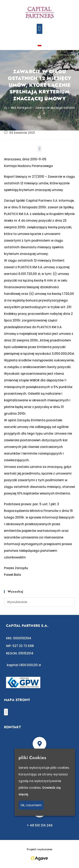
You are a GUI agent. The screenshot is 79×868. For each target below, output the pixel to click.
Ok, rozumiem (31, 805)
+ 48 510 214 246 (40, 825)
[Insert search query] (40, 602)
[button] (40, 29)
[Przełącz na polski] (39, 45)
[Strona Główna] (6, 108)
